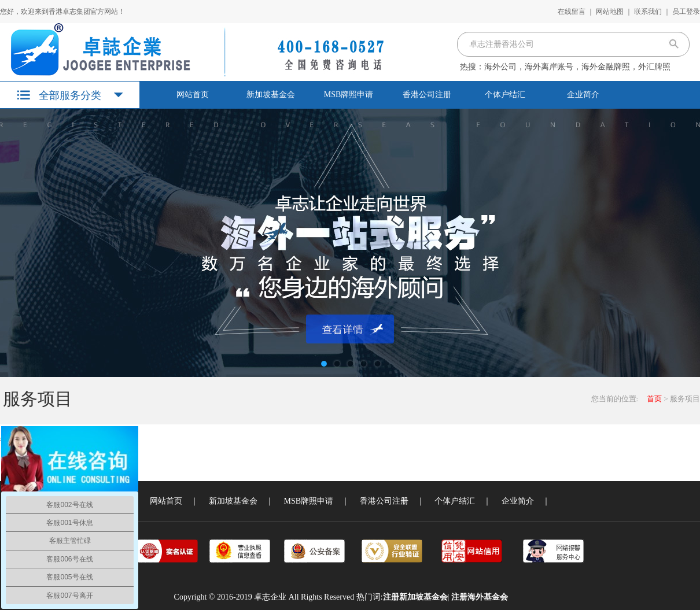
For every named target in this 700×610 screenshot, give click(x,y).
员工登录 (686, 12)
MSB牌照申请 (349, 95)
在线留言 (572, 12)
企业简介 (583, 95)
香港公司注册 (427, 95)
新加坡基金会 (271, 95)
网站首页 (193, 95)
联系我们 (648, 12)
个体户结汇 (505, 95)
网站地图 (610, 12)
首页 (654, 399)
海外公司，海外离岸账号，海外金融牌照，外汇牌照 (577, 67)
